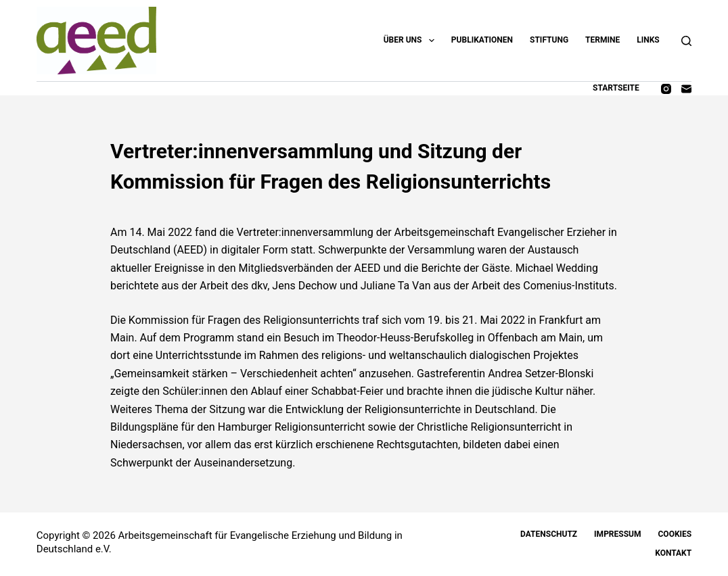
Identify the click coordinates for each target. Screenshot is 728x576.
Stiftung (549, 40)
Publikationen (482, 40)
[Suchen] (686, 41)
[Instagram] (666, 89)
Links (648, 40)
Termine (602, 40)
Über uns (412, 41)
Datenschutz (549, 534)
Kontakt (673, 553)
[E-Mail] (686, 89)
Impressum (617, 534)
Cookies (675, 534)
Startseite (616, 88)
